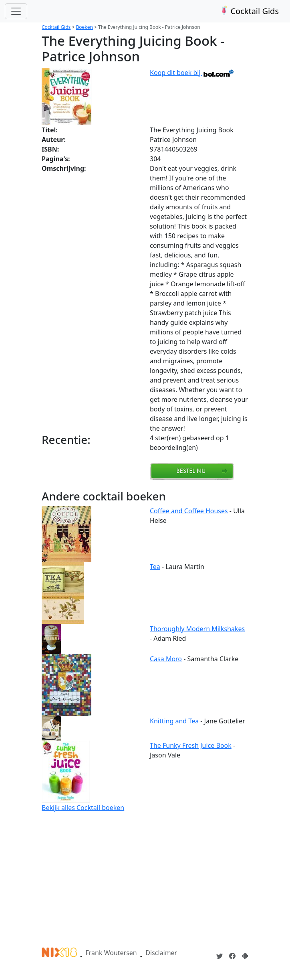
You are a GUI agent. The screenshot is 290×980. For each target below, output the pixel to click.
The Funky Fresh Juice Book (191, 745)
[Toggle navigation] (16, 11)
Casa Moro (166, 659)
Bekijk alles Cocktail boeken (83, 808)
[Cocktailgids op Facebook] (232, 956)
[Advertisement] (145, 875)
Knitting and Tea (174, 721)
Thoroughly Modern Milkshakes (197, 629)
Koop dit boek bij (192, 73)
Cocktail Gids (249, 11)
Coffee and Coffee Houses (189, 511)
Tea (155, 567)
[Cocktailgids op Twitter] (220, 956)
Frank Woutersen (111, 953)
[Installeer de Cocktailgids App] (245, 956)
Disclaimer (161, 953)
